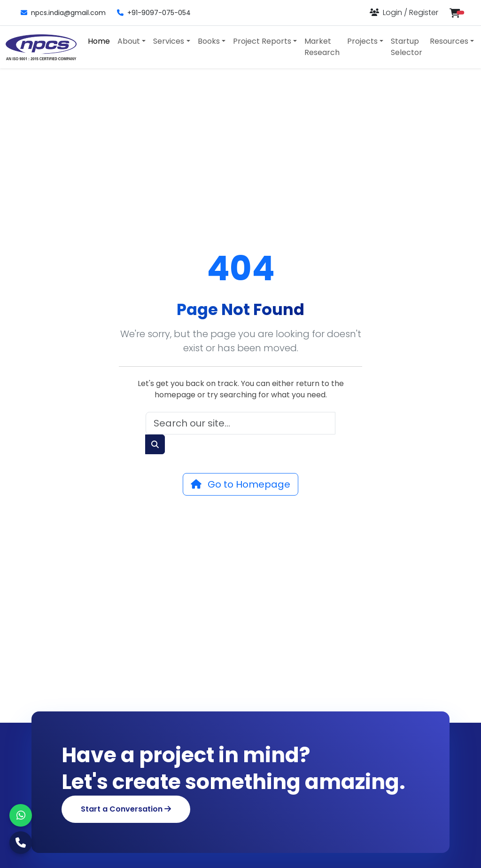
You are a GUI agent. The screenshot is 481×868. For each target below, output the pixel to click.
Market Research (322, 47)
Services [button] (169, 41)
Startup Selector (407, 47)
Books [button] (209, 41)
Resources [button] (449, 41)
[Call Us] (21, 843)
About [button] (129, 41)
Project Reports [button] (262, 41)
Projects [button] (362, 41)
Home (99, 41)
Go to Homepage (240, 484)
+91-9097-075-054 (154, 13)
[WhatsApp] (21, 815)
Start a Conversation (126, 809)
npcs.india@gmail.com (63, 13)
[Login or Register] (404, 12)
